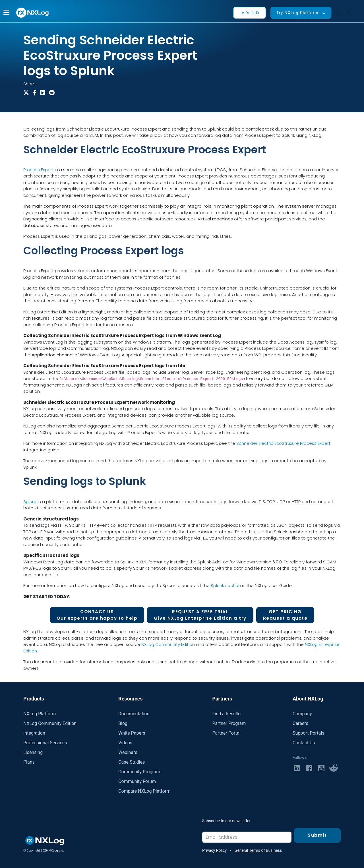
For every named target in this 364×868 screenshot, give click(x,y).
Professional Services (45, 743)
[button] (6, 13)
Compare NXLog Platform (144, 791)
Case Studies (132, 762)
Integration (34, 733)
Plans (29, 762)
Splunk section (226, 585)
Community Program (139, 772)
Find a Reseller (227, 714)
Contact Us (304, 743)
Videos (125, 743)
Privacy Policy (214, 850)
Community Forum (137, 781)
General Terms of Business (258, 850)
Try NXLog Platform (297, 13)
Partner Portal (226, 733)
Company (302, 714)
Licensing (33, 752)
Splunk (30, 502)
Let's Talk (250, 13)
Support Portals (308, 733)
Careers (300, 723)
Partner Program (229, 723)
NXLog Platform (40, 714)
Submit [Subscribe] (317, 835)
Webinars (128, 752)
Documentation (134, 714)
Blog (123, 723)
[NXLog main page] (33, 13)
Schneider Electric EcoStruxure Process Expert (283, 443)
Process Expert (39, 170)
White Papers (132, 733)
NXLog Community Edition (168, 644)
